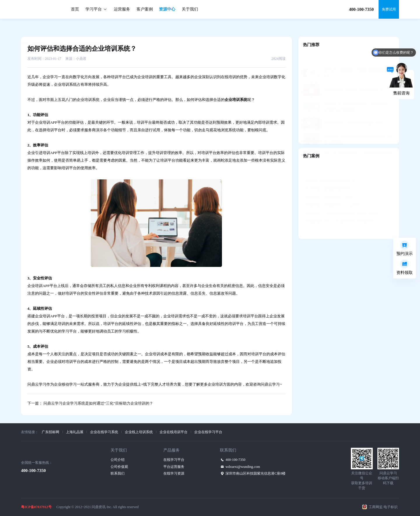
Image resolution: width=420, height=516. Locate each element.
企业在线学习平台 (208, 432)
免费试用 (389, 9)
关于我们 (190, 9)
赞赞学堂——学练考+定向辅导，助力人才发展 (341, 199)
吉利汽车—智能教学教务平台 (327, 174)
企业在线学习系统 (104, 432)
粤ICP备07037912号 (36, 507)
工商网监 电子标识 (383, 507)
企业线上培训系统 (139, 432)
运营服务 (122, 9)
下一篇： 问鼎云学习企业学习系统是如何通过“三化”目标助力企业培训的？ (90, 403)
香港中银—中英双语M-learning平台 (332, 191)
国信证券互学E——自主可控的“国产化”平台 (339, 207)
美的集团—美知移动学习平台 (327, 183)
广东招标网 (50, 432)
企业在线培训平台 (174, 432)
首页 (75, 9)
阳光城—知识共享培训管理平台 (329, 166)
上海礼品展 (75, 432)
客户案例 (145, 9)
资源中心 (167, 9)
